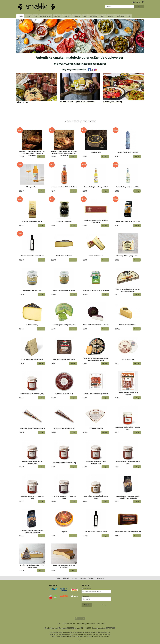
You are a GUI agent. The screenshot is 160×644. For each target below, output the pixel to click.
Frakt (59, 624)
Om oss (74, 578)
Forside (20, 16)
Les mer (86, 636)
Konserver (67, 16)
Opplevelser (121, 16)
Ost (36, 16)
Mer (129, 16)
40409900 (87, 628)
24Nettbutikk (84, 640)
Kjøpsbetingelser (69, 624)
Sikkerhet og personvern (86, 624)
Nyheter (29, 16)
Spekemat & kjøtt (45, 16)
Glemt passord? (106, 605)
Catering (111, 16)
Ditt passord (85, 596)
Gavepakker (94, 16)
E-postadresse (86, 589)
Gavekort (83, 578)
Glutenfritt (76, 16)
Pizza (85, 16)
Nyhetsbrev (101, 624)
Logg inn (91, 578)
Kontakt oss (101, 578)
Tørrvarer (57, 16)
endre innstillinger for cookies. (100, 636)
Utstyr (103, 16)
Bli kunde (66, 578)
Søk (139, 7)
